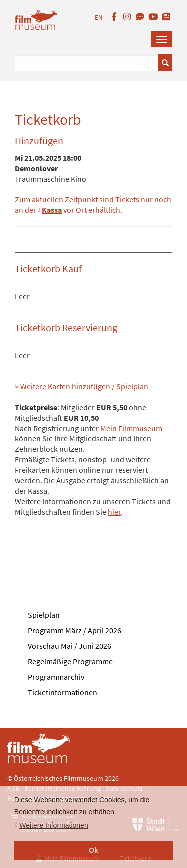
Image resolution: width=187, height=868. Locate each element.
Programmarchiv (56, 677)
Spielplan (44, 615)
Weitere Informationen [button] (54, 825)
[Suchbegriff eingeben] (87, 63)
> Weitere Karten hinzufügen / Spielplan (82, 386)
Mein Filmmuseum (131, 428)
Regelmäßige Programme (70, 661)
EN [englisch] (98, 18)
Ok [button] (93, 850)
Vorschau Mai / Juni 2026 (70, 646)
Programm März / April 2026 (75, 630)
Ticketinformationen (63, 692)
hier (114, 512)
